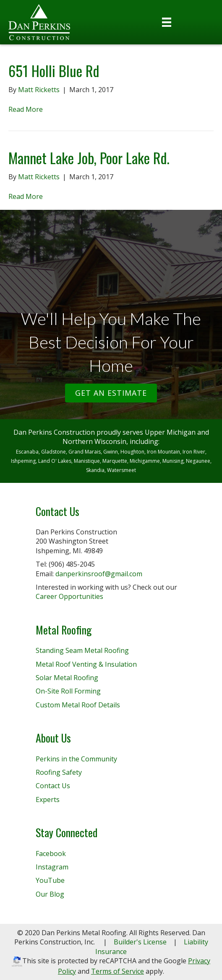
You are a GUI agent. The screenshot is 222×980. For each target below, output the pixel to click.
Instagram (52, 867)
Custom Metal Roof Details (78, 705)
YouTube (50, 880)
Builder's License (140, 942)
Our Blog (50, 894)
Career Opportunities (69, 596)
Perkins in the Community (76, 759)
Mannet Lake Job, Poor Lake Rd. (89, 158)
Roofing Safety (59, 772)
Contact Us (53, 786)
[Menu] (167, 22)
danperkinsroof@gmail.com (99, 574)
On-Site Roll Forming (68, 691)
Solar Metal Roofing (67, 678)
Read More (26, 109)
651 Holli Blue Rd (54, 71)
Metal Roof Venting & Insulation (86, 664)
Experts (48, 799)
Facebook (51, 854)
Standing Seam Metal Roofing (82, 650)
